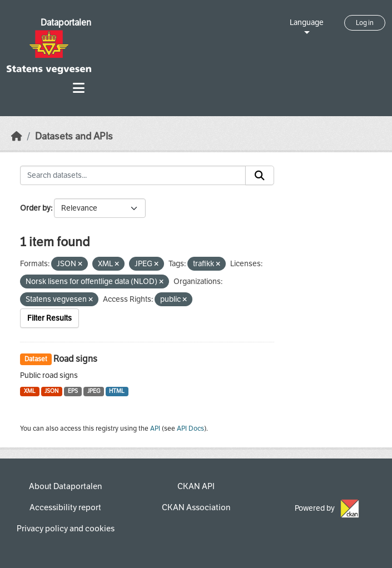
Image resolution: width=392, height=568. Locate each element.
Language (307, 23)
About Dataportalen (65, 486)
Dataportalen (66, 23)
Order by (35, 208)
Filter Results (49, 318)
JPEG (94, 391)
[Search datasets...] (133, 176)
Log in (365, 23)
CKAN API (196, 486)
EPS (73, 391)
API (155, 429)
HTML (117, 391)
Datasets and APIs (74, 136)
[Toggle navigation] (79, 88)
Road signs (75, 359)
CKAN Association (196, 507)
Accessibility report (65, 507)
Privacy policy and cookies (66, 529)
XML (30, 391)
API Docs (190, 429)
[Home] (17, 136)
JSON (51, 391)
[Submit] (260, 176)
